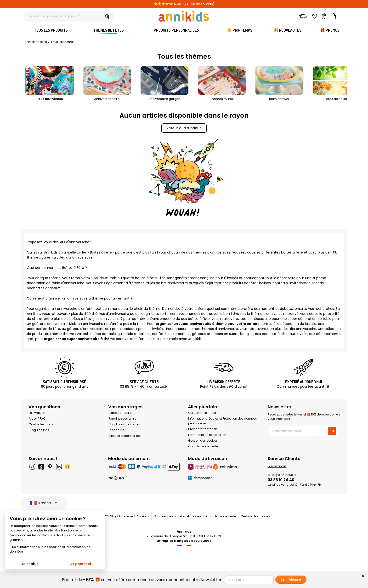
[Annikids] (184, 16)
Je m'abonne (291, 579)
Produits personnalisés (176, 30)
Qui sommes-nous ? (203, 413)
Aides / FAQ (37, 418)
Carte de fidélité (120, 413)
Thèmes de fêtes (109, 30)
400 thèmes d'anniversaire (107, 314)
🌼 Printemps (240, 30)
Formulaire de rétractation (207, 435)
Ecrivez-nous (277, 466)
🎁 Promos (330, 30)
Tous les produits (51, 30)
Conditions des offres (124, 424)
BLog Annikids (39, 430)
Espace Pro (116, 430)
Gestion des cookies (203, 441)
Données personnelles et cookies (178, 516)
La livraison (37, 413)
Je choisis (30, 564)
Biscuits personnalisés (125, 436)
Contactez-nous (41, 424)
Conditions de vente (203, 446)
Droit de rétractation (203, 429)
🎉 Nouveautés (287, 30)
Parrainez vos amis (122, 418)
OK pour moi (80, 564)
